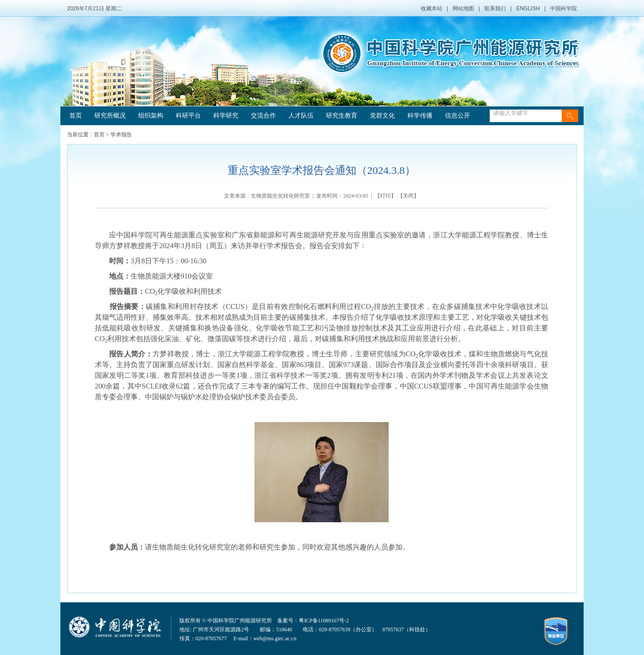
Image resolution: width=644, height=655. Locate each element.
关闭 (408, 196)
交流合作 (263, 116)
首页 (76, 116)
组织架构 (151, 116)
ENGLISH (528, 8)
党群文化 (382, 116)
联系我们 (495, 8)
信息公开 (458, 116)
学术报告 (121, 135)
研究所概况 (110, 116)
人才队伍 (301, 116)
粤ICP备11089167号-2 (324, 621)
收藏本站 (432, 8)
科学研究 (226, 116)
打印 (386, 196)
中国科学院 (563, 8)
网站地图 (463, 8)
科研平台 (188, 116)
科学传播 (420, 116)
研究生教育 (342, 116)
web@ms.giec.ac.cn (275, 638)
